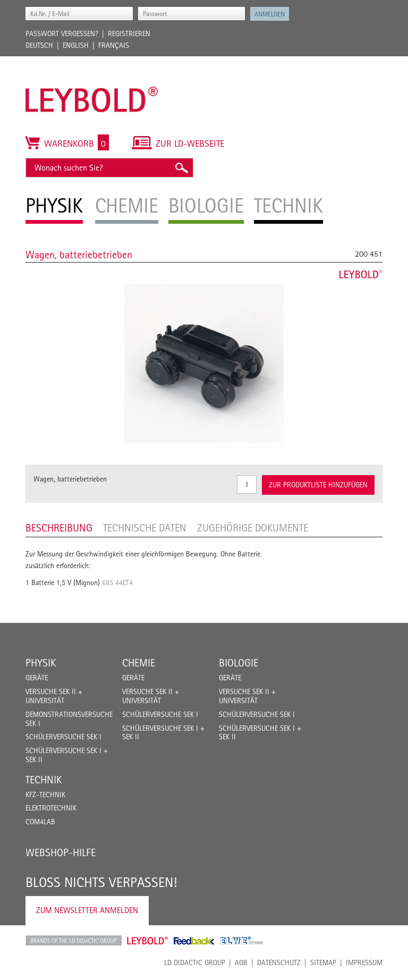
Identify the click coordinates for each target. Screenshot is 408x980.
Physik (41, 663)
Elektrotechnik (51, 808)
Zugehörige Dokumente (253, 528)
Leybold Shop (148, 941)
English (76, 45)
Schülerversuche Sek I (63, 737)
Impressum (364, 962)
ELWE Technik (242, 941)
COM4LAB (40, 822)
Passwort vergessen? (62, 33)
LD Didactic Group (195, 962)
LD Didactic (74, 941)
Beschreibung (59, 528)
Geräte (37, 678)
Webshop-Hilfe (61, 852)
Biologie (239, 663)
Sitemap (323, 962)
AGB (241, 962)
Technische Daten (145, 528)
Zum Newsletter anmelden (87, 910)
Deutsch (39, 45)
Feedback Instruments (194, 941)
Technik (44, 780)
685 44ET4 (117, 582)
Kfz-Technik (45, 795)
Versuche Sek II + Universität (54, 696)
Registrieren (129, 33)
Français (114, 45)
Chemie (139, 663)
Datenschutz (279, 962)
